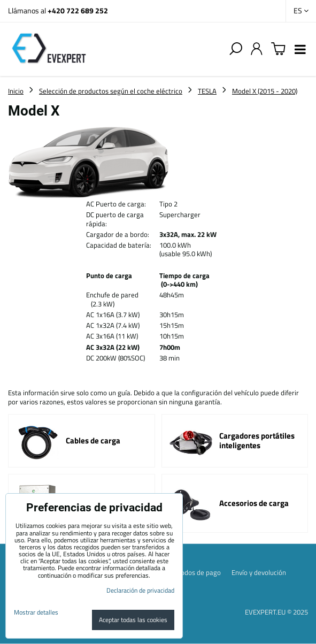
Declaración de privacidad (140, 590)
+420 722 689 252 (78, 10)
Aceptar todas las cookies (133, 620)
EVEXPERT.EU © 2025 (276, 612)
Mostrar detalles (36, 612)
